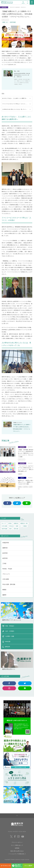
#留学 (10, 529)
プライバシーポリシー (17, 842)
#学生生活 (11, 526)
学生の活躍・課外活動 (9, 584)
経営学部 (26, 487)
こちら (19, 423)
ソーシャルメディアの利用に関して (17, 854)
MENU (32, 2)
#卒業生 (10, 523)
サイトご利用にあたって (17, 845)
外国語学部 (6, 543)
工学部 (4, 563)
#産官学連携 (13, 22)
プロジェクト (5, 20)
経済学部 (5, 553)
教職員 (20, 487)
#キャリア (4, 523)
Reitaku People (7, 569)
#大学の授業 (4, 526)
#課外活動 (16, 529)
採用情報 (17, 848)
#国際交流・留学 (24, 523)
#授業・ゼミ (5, 22)
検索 (28, 2)
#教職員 (25, 526)
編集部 (20, 474)
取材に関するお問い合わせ (17, 851)
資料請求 (23, 2)
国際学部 (5, 548)
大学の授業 (6, 579)
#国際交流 (16, 523)
